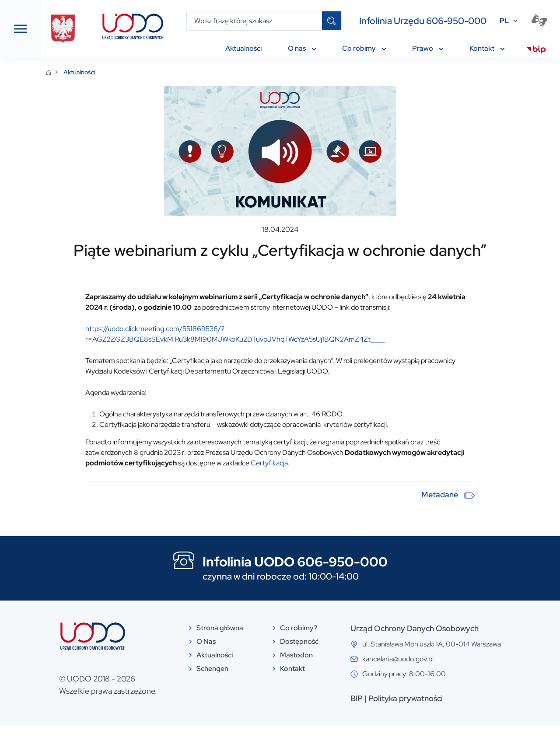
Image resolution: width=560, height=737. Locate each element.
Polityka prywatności (451, 709)
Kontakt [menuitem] (487, 48)
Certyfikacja (435, 473)
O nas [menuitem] (302, 48)
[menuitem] (536, 51)
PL (504, 21)
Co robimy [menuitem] (364, 48)
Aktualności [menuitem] (243, 48)
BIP (402, 709)
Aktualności (171, 72)
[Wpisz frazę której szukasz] (254, 21)
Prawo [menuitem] (428, 48)
